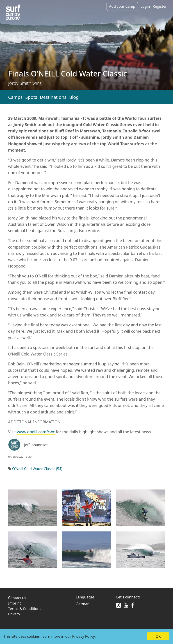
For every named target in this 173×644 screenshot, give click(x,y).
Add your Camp (122, 6)
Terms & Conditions (25, 609)
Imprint (15, 603)
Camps (15, 97)
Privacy (14, 614)
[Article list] (13, 13)
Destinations (53, 97)
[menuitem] (93, 604)
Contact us (17, 598)
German (83, 604)
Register (160, 6)
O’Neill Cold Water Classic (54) (37, 469)
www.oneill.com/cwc (36, 432)
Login (145, 6)
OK (158, 636)
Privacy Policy (83, 636)
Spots (31, 97)
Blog (74, 97)
